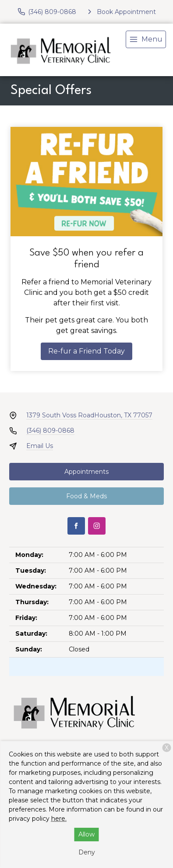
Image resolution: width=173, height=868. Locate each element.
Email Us (40, 446)
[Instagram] (97, 526)
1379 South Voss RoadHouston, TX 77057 (89, 415)
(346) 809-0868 (50, 430)
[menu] (146, 39)
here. (59, 819)
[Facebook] (76, 526)
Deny (87, 852)
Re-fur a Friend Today (86, 351)
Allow (86, 834)
